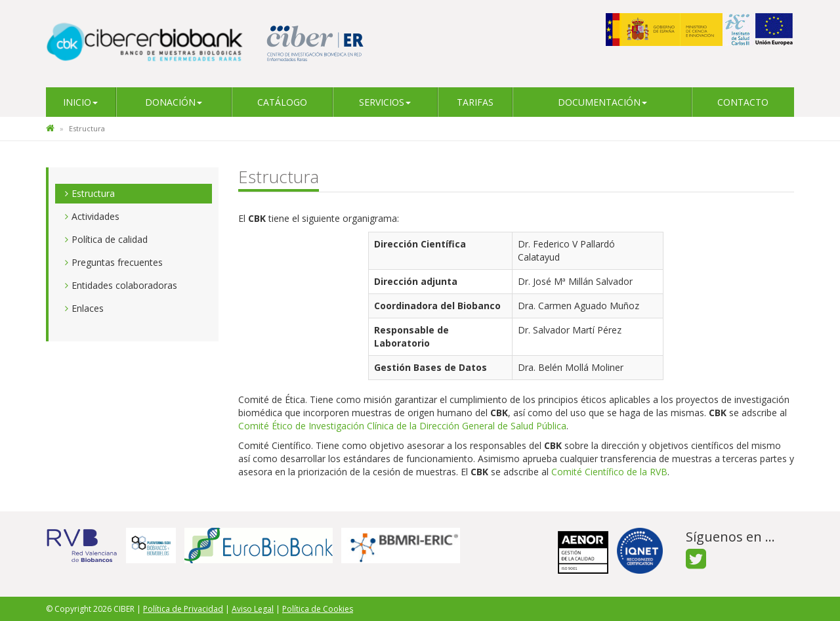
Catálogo (282, 102)
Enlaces (88, 308)
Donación (174, 102)
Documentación (602, 102)
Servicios (385, 102)
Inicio (80, 102)
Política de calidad (110, 239)
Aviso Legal (253, 609)
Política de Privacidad (183, 609)
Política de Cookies (318, 609)
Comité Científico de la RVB (609, 472)
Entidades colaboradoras (124, 285)
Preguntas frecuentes (117, 262)
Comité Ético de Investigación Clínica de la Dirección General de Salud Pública (402, 426)
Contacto (743, 102)
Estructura (93, 193)
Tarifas (475, 102)
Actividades (95, 216)
